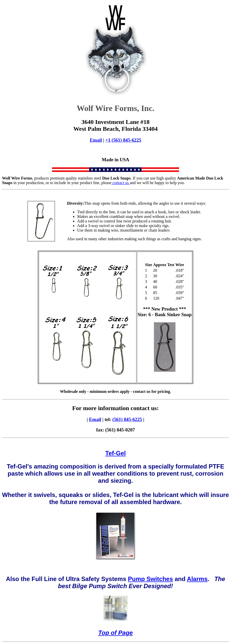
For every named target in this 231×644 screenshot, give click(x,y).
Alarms (197, 579)
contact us (121, 183)
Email (96, 140)
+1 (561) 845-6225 (123, 140)
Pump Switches (150, 579)
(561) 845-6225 (127, 419)
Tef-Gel (115, 453)
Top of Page (115, 633)
